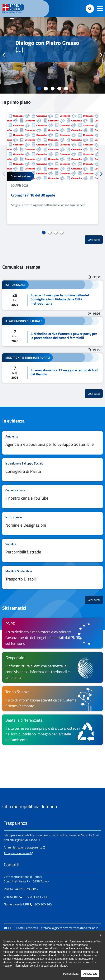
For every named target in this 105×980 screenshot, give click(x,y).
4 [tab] (59, 89)
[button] (100, 9)
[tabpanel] (52, 55)
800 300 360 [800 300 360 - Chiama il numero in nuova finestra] (41, 904)
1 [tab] (39, 89)
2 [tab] (46, 89)
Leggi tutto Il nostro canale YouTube (52, 497)
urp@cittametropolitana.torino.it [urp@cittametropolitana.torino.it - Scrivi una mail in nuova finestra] (27, 936)
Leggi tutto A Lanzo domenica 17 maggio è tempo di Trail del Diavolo (52, 368)
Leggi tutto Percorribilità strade (52, 550)
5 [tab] (66, 89)
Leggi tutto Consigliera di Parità (52, 470)
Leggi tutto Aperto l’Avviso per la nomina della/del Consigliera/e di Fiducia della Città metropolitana (52, 295)
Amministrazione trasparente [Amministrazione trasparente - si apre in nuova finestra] (23, 847)
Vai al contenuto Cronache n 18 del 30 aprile (52, 169)
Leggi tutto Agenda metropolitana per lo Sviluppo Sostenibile (52, 443)
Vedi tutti (95, 240)
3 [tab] (52, 89)
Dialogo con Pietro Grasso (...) (47, 46)
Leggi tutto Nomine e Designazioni (52, 524)
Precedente (4, 55)
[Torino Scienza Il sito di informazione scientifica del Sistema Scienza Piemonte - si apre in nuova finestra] (52, 699)
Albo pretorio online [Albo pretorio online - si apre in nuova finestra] (17, 853)
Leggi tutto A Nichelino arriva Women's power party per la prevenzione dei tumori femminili (52, 332)
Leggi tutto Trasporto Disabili (52, 577)
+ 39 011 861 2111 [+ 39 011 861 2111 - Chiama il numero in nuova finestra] (34, 897)
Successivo (101, 55)
